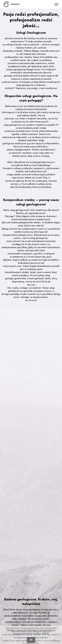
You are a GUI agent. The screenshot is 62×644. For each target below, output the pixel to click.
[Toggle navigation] (57, 4)
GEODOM (15, 4)
